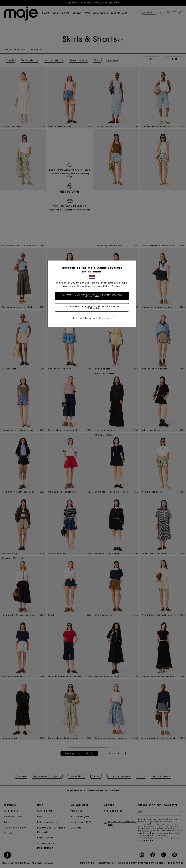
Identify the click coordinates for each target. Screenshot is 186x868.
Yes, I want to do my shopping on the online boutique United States (93, 296)
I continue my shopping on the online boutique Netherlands (93, 307)
